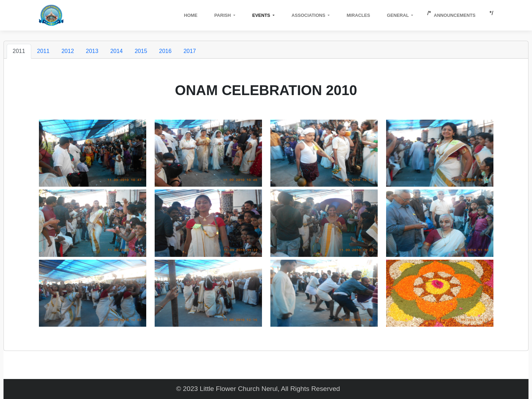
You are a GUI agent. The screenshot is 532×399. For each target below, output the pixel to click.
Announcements (455, 15)
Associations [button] (309, 15)
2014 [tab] (116, 51)
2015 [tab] (141, 51)
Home (191, 15)
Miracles (358, 15)
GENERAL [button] (398, 15)
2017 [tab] (190, 51)
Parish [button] (223, 15)
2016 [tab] (166, 51)
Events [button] (262, 15)
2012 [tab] (68, 51)
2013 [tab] (92, 51)
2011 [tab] (19, 51)
